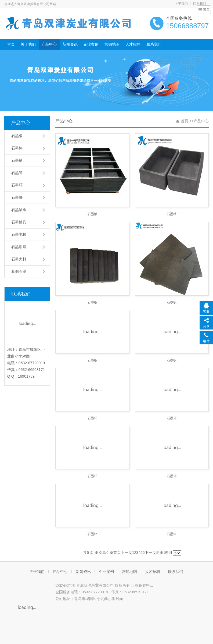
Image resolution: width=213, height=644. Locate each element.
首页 (11, 44)
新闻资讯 (70, 44)
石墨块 (17, 197)
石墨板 (17, 136)
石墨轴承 (19, 210)
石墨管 (17, 173)
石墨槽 (17, 160)
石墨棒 (17, 148)
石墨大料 (19, 259)
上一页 (127, 553)
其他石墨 (19, 271)
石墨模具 (19, 222)
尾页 (160, 553)
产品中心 (49, 44)
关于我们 (181, 4)
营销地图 (112, 44)
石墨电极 (19, 234)
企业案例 (91, 44)
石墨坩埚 (19, 247)
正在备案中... (142, 585)
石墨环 (17, 185)
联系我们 (154, 44)
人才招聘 (133, 44)
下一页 (150, 553)
